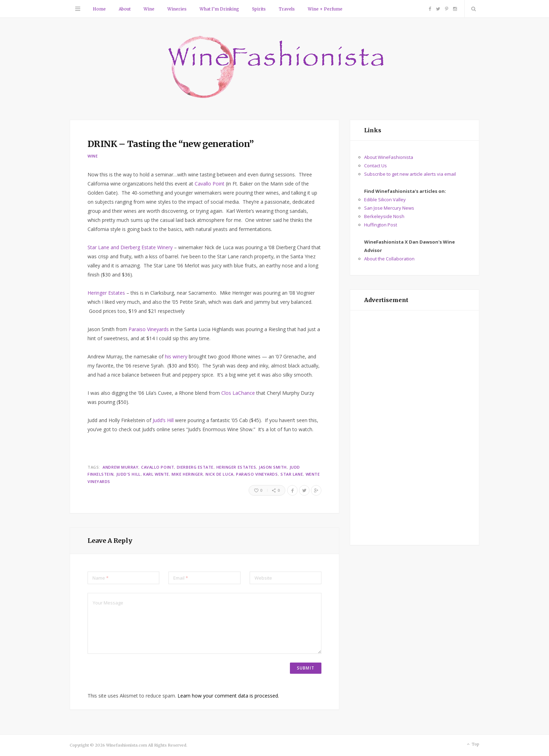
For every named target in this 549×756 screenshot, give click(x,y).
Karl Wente (156, 474)
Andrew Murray (120, 467)
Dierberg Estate (195, 467)
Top (472, 744)
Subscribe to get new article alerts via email (410, 174)
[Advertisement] (415, 428)
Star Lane (292, 474)
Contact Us (376, 166)
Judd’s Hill (163, 420)
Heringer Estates (106, 293)
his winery (176, 356)
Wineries (177, 9)
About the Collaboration (389, 259)
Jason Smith (273, 467)
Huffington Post (381, 225)
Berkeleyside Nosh (384, 216)
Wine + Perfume (325, 9)
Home (99, 9)
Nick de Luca (220, 474)
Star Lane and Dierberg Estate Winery (130, 247)
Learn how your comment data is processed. (228, 696)
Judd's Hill (128, 474)
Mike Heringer (187, 474)
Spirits (259, 9)
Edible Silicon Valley (385, 199)
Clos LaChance (239, 393)
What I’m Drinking (219, 9)
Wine (149, 9)
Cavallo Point (210, 184)
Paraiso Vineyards (149, 329)
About (125, 9)
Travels (287, 9)
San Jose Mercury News (389, 208)
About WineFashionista (389, 157)
